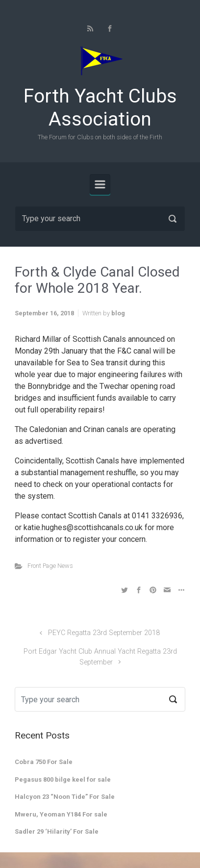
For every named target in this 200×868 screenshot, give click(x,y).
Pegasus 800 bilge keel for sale (63, 779)
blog (118, 313)
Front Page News (50, 566)
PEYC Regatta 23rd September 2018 (104, 633)
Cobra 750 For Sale (44, 762)
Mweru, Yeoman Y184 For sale (61, 814)
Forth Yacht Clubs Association (100, 108)
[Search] (100, 219)
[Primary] (100, 184)
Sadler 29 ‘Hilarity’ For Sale (57, 831)
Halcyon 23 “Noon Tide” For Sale (65, 797)
